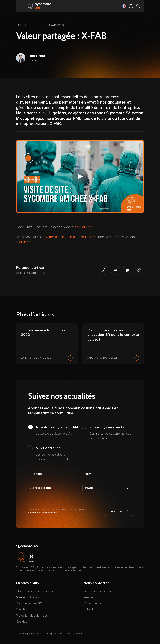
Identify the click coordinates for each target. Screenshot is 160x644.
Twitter (51, 237)
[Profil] (107, 488)
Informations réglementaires (34, 591)
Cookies (22, 622)
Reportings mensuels (111, 433)
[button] (124, 6)
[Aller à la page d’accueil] (40, 6)
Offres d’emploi (94, 603)
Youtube (88, 237)
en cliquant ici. (85, 227)
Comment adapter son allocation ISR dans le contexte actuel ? (113, 335)
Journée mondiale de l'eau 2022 (43, 332)
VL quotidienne (57, 454)
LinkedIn (67, 237)
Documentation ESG (29, 603)
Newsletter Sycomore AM (57, 430)
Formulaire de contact (98, 591)
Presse (88, 597)
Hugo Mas (37, 56)
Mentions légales (28, 597)
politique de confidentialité (43, 513)
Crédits (21, 609)
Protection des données (32, 616)
